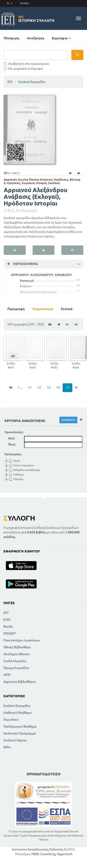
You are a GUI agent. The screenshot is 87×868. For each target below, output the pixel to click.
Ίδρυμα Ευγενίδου (16, 668)
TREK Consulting (43, 854)
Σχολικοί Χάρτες (15, 740)
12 (39, 387)
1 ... (20, 387)
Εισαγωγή (27, 281)
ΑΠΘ (7, 675)
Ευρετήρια (61, 38)
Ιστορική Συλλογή (36, 19)
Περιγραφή (16, 309)
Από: (11, 438)
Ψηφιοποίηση (43, 309)
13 (49, 387)
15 (67, 387)
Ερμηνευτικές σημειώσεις (38, 292)
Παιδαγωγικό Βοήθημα (20, 726)
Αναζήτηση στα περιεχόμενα (26, 64)
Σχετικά (67, 309)
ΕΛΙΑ (7, 620)
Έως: (12, 444)
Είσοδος (24, 3)
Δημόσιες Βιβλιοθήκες (20, 682)
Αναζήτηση (36, 38)
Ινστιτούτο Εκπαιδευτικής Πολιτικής (38, 849)
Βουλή (8, 626)
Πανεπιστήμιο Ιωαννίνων (22, 640)
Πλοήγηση (11, 38)
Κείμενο (26, 286)
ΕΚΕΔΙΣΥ (10, 633)
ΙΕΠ (10, 82)
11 (30, 387)
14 (58, 387)
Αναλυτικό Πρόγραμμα (20, 733)
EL (10, 3)
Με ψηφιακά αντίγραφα (23, 68)
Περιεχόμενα (25, 264)
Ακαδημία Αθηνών (17, 654)
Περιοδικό (11, 720)
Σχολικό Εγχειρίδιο (32, 82)
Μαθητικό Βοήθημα (17, 713)
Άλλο (7, 747)
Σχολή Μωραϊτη (15, 661)
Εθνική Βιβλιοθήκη (17, 647)
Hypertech (65, 854)
